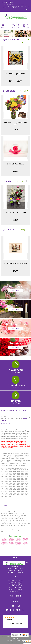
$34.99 (15, 220)
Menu (3, 28)
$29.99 (15, 171)
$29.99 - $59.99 (16, 81)
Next (28, 66)
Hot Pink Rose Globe (15, 164)
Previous (3, 66)
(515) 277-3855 (9, 2)
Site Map (22, 643)
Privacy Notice (20, 641)
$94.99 (15, 130)
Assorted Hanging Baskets (16, 74)
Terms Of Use (10, 641)
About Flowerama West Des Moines (13, 410)
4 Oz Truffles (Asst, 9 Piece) (15, 264)
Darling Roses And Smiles (15, 212)
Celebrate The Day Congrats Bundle (16, 123)
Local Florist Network (12, 643)
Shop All (23, 91)
